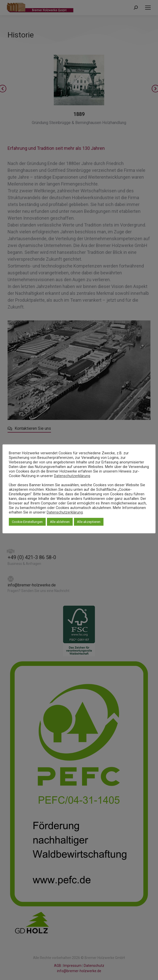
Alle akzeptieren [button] (89, 522)
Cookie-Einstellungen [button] (27, 522)
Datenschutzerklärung (72, 476)
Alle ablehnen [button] (60, 522)
